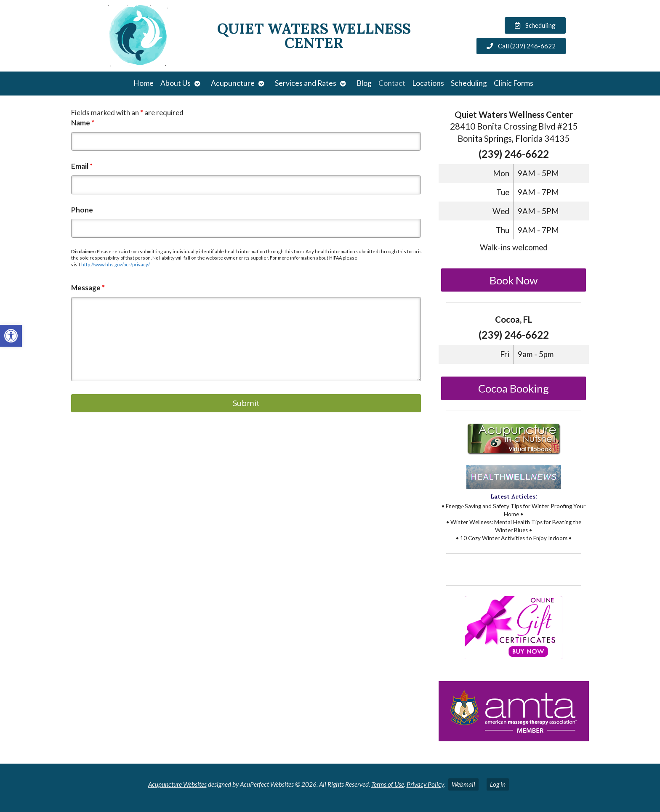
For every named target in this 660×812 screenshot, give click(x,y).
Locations (428, 83)
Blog (364, 83)
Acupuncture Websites (177, 784)
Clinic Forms (514, 83)
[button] (11, 336)
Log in (498, 784)
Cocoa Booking (514, 388)
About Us (176, 83)
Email (82, 166)
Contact (392, 83)
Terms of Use (388, 784)
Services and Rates (306, 83)
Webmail (463, 784)
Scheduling (469, 83)
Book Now (514, 280)
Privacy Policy (425, 784)
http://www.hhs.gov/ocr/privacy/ (116, 264)
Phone (82, 210)
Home (144, 83)
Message (88, 288)
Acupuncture (233, 83)
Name (83, 123)
